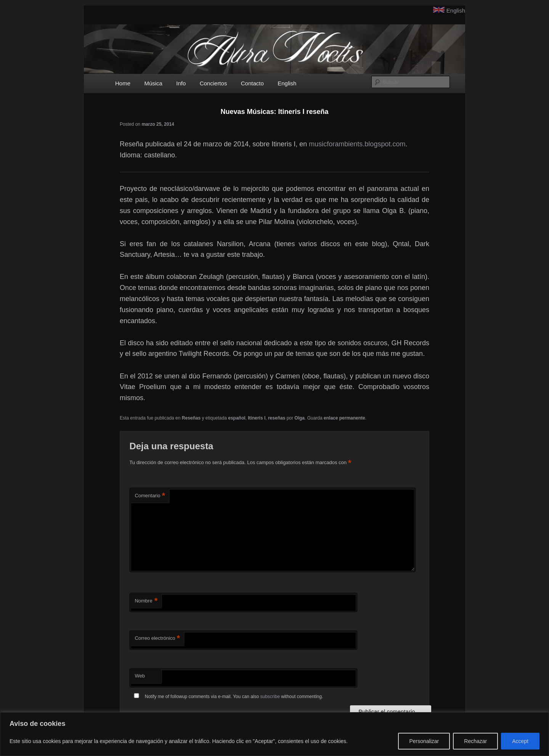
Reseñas (191, 418)
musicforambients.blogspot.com (357, 144)
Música (153, 83)
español (237, 418)
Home (123, 83)
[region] (274, 734)
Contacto (252, 83)
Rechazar (475, 741)
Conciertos (213, 83)
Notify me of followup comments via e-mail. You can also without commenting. (227, 697)
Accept (520, 741)
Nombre (146, 601)
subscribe (270, 697)
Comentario (150, 496)
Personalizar (424, 741)
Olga (299, 418)
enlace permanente (344, 418)
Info (181, 83)
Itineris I (257, 418)
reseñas (277, 418)
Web (140, 676)
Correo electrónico (157, 638)
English (456, 10)
